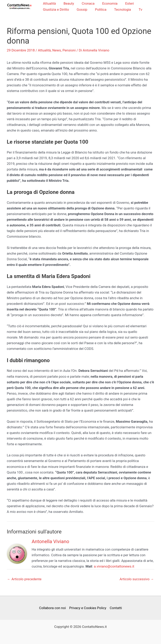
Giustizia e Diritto (56, 9)
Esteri (127, 3)
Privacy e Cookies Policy (88, 608)
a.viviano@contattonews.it (114, 567)
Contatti (116, 608)
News (57, 51)
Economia (108, 3)
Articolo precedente (24, 579)
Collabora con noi (52, 608)
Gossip (82, 9)
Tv (138, 9)
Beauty (68, 3)
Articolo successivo (137, 579)
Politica (100, 9)
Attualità (50, 3)
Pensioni (69, 51)
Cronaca (87, 3)
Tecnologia (121, 9)
